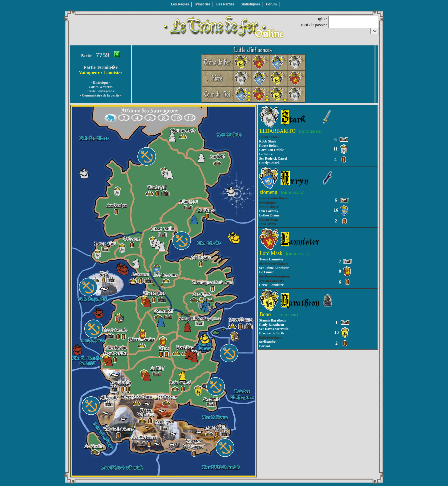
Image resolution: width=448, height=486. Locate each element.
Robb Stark (268, 141)
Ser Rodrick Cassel (273, 158)
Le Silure (266, 154)
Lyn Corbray (269, 211)
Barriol (264, 346)
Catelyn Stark (269, 163)
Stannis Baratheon (273, 320)
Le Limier (267, 272)
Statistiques (250, 4)
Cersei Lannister (271, 285)
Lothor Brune (269, 215)
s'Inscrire (203, 4)
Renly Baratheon (272, 325)
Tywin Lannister (271, 259)
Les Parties (225, 4)
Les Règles (180, 4)
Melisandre (267, 342)
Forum (271, 4)
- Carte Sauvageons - (101, 91)
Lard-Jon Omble (271, 150)
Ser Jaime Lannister (274, 268)
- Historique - (101, 83)
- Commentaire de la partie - (100, 95)
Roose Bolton (269, 146)
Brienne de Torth (272, 333)
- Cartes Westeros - (101, 87)
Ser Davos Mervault (274, 329)
